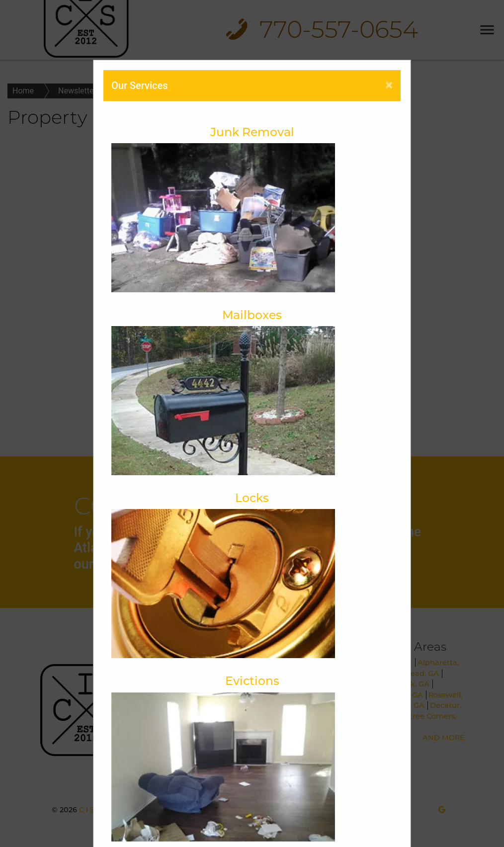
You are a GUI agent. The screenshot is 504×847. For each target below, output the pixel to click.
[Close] (389, 85)
